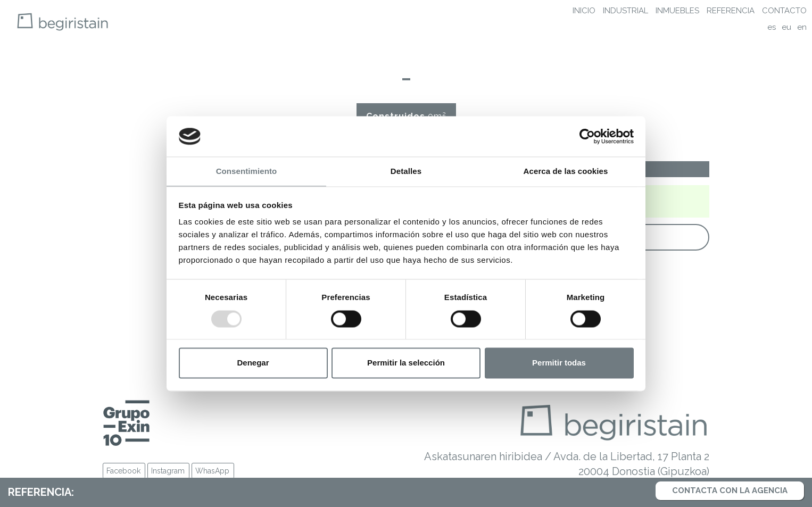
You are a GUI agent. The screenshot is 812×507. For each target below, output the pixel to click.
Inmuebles (677, 11)
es (772, 27)
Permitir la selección (406, 363)
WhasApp (212, 471)
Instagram (168, 471)
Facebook (123, 471)
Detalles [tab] (406, 172)
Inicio (584, 11)
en (802, 27)
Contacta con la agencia (730, 491)
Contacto (784, 11)
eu (786, 27)
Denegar (253, 363)
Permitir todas (559, 363)
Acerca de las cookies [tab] (566, 172)
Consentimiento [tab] (247, 172)
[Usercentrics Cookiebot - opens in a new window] (587, 136)
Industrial (625, 11)
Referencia (731, 11)
